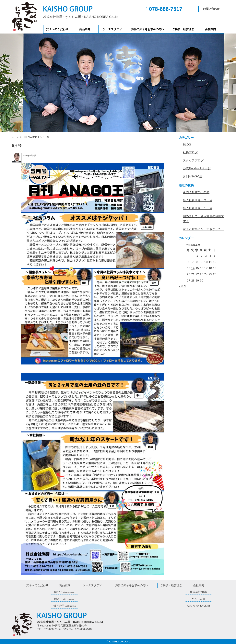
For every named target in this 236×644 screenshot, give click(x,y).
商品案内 (85, 29)
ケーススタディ (112, 29)
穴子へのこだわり (57, 29)
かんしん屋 (198, 599)
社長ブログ (190, 152)
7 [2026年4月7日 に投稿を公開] (193, 262)
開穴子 (65, 592)
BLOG (187, 144)
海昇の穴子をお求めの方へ (148, 29)
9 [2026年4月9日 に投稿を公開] (202, 262)
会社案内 (210, 29)
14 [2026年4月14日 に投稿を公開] (193, 268)
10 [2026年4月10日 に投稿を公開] (206, 262)
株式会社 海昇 (198, 592)
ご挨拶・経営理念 (183, 29)
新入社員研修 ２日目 (198, 200)
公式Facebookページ (197, 168)
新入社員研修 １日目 (198, 208)
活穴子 (65, 599)
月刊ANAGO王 (193, 176)
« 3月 (183, 286)
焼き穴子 (65, 606)
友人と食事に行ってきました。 (204, 229)
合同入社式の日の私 (196, 192)
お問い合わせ (211, 9)
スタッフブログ (193, 160)
